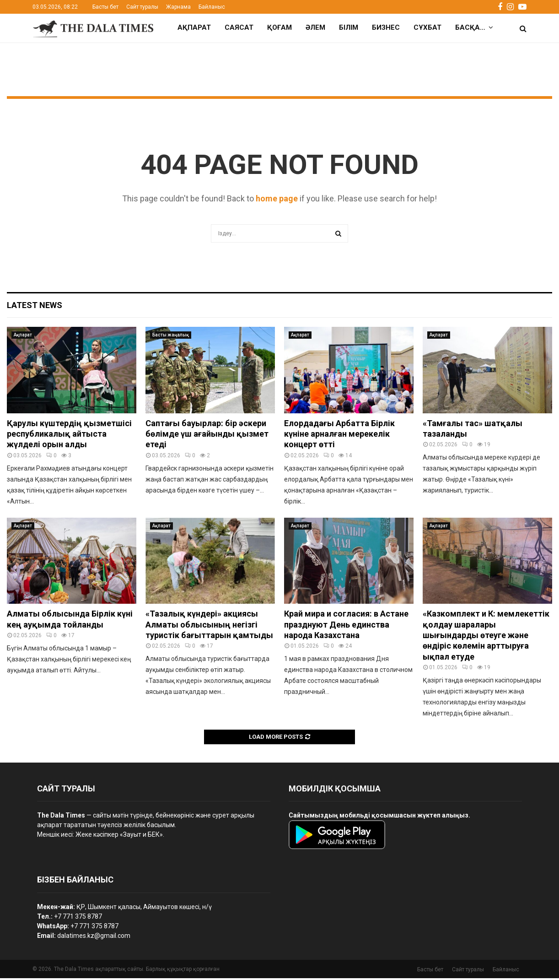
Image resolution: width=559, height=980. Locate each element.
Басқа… (470, 27)
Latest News (35, 307)
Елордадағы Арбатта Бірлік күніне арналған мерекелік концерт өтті (339, 436)
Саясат (239, 27)
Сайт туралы (142, 7)
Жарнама (178, 7)
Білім (349, 27)
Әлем (315, 27)
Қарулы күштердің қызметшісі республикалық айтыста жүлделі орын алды (69, 436)
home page (277, 200)
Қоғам (279, 27)
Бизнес (386, 27)
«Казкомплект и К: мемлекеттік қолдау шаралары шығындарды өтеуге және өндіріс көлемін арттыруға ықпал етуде (486, 637)
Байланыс (212, 7)
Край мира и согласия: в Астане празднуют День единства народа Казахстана (346, 626)
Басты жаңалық (171, 337)
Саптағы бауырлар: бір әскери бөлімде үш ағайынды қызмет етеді (207, 436)
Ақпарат (194, 27)
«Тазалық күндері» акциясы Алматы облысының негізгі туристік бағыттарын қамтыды (209, 626)
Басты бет (105, 7)
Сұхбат (427, 27)
